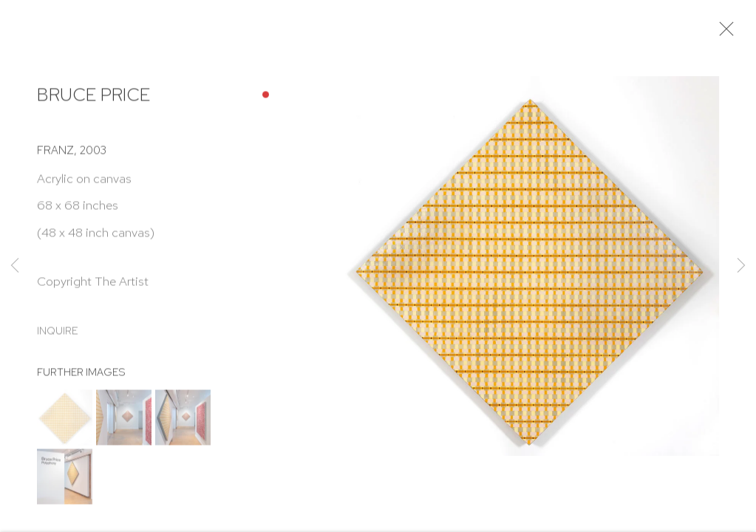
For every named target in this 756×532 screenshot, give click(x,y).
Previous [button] (15, 266)
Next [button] (741, 266)
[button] (65, 422)
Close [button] (731, 33)
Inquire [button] (58, 335)
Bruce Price (93, 99)
